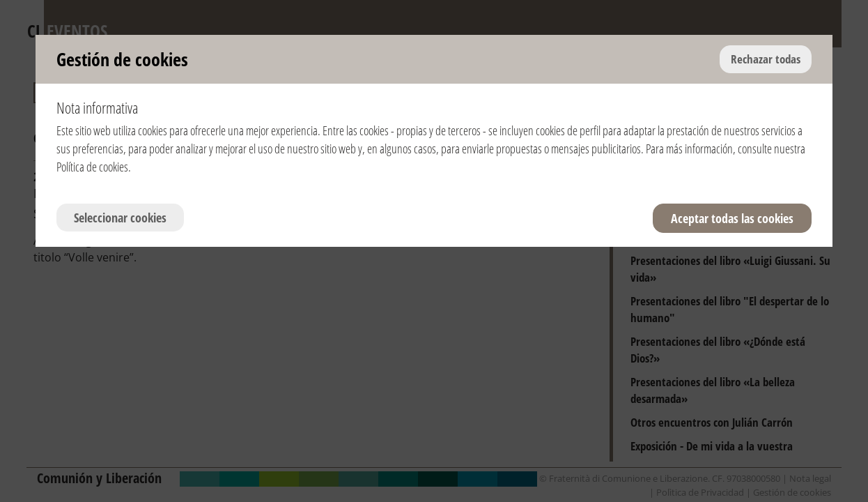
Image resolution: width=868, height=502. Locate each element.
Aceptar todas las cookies (732, 218)
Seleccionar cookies (120, 218)
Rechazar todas (766, 59)
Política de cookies (92, 167)
